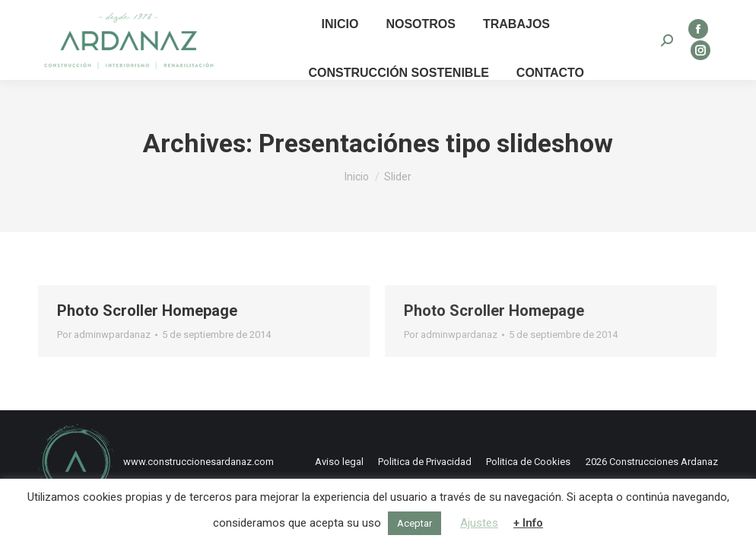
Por (104, 335)
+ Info (528, 523)
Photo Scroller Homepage (147, 311)
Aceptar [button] (415, 523)
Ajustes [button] (479, 523)
